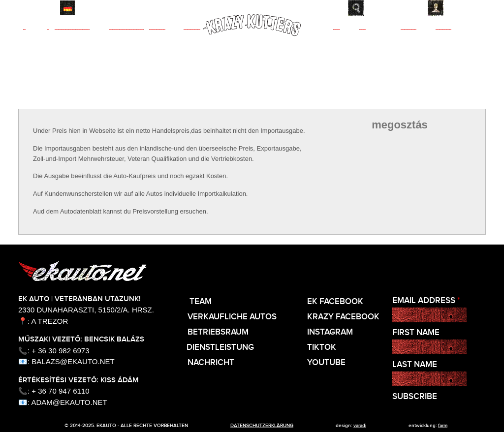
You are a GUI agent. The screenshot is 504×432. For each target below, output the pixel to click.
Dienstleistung (220, 348)
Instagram (330, 332)
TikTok (322, 348)
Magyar (26, 8)
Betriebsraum (218, 332)
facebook (375, 168)
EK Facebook (335, 302)
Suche (383, 8)
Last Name (415, 365)
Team (36, 40)
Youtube (326, 363)
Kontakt (467, 8)
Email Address (426, 301)
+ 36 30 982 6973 (60, 351)
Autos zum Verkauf (99, 40)
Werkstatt (175, 40)
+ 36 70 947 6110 (60, 391)
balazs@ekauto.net (73, 361)
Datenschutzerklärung (262, 426)
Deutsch (67, 8)
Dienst (349, 40)
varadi (360, 426)
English (47, 8)
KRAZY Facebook (343, 317)
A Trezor (50, 321)
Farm (443, 426)
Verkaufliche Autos (232, 317)
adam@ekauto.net (69, 402)
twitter (425, 168)
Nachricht (426, 40)
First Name (416, 333)
